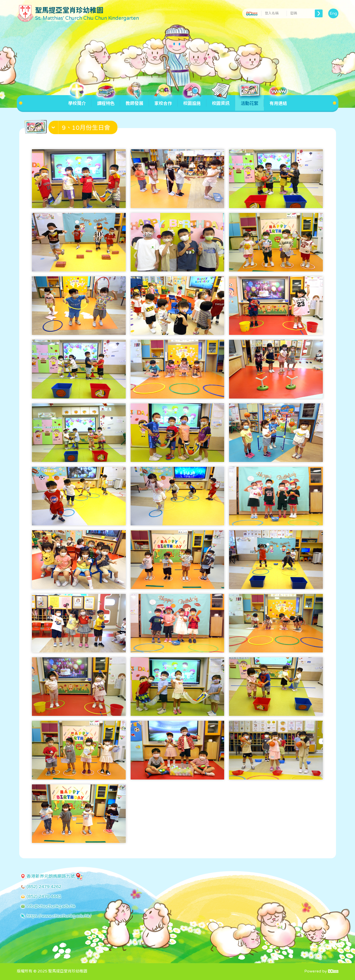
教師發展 (134, 101)
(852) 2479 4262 (44, 887)
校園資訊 (221, 101)
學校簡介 (77, 101)
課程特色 (106, 101)
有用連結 (278, 101)
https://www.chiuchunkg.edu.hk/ (59, 916)
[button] (84, 129)
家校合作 (163, 101)
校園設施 (192, 101)
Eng (333, 13)
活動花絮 (249, 101)
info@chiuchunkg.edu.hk (51, 906)
